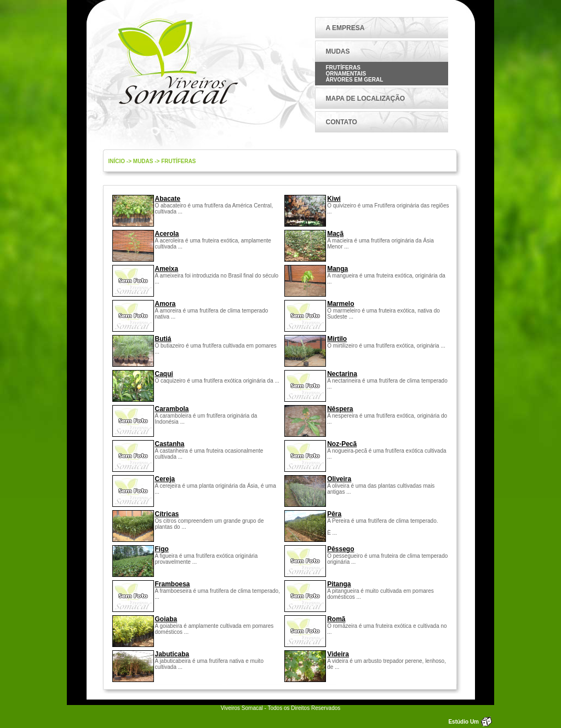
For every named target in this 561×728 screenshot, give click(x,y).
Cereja (165, 479)
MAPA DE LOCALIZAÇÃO (366, 99)
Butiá (163, 339)
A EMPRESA (345, 28)
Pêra (334, 514)
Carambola (172, 409)
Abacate (168, 199)
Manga (337, 269)
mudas (143, 161)
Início (117, 161)
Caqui (164, 374)
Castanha (170, 444)
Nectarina (342, 374)
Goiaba (166, 619)
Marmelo (340, 304)
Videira (338, 654)
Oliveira (339, 479)
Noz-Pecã (342, 444)
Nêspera (340, 409)
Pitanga (339, 584)
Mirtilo (337, 339)
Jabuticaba (172, 654)
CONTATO (342, 122)
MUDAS (338, 51)
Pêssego (340, 549)
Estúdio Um (463, 722)
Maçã (335, 234)
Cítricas (167, 514)
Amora (165, 304)
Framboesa (173, 584)
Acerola (167, 234)
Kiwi (334, 199)
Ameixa (167, 269)
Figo (162, 549)
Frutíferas (343, 68)
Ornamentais (346, 74)
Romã (336, 619)
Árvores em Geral (355, 80)
